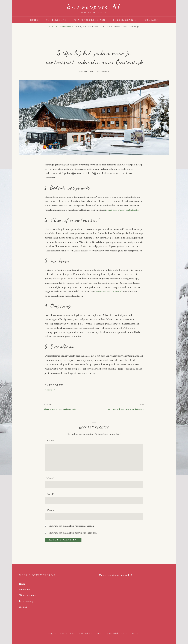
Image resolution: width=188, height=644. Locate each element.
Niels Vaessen (103, 71)
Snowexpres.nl (94, 6)
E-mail (50, 494)
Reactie (50, 440)
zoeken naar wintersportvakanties (122, 210)
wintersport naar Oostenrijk (108, 291)
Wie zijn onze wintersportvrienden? (115, 575)
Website (50, 510)
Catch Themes (132, 633)
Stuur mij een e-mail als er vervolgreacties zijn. (72, 526)
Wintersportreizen (90, 20)
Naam (50, 478)
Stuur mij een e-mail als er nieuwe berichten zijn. (73, 533)
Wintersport (56, 20)
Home (34, 20)
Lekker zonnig (125, 20)
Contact (151, 20)
